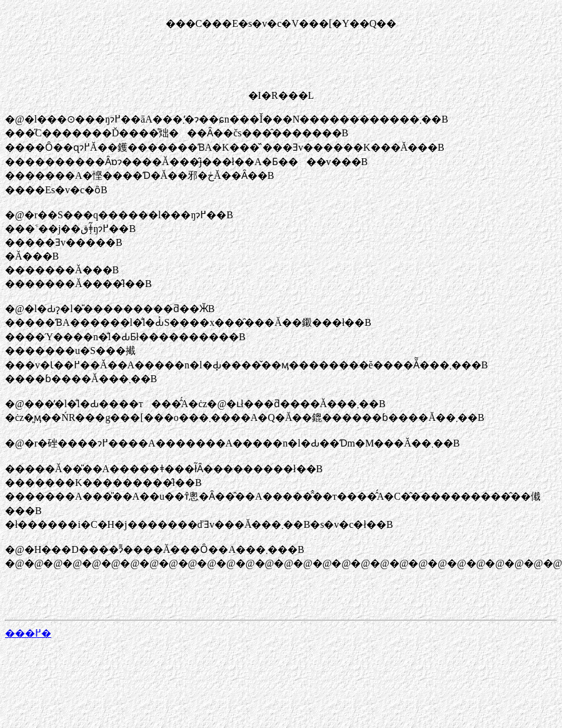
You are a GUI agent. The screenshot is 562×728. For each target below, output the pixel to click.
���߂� (28, 633)
